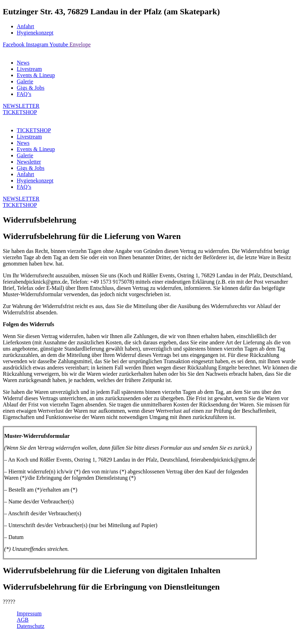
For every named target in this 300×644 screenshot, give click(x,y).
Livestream (29, 69)
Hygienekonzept (35, 33)
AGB (23, 620)
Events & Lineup (36, 75)
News (23, 63)
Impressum (29, 613)
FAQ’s (24, 94)
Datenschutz (31, 626)
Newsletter (29, 162)
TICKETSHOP (34, 130)
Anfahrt (25, 26)
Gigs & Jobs (31, 88)
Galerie (25, 81)
